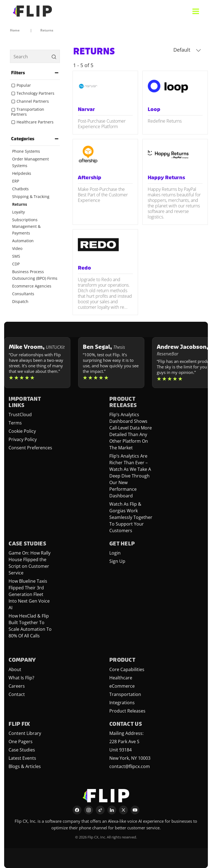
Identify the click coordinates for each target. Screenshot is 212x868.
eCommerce (122, 686)
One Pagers (21, 742)
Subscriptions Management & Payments (26, 226)
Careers (17, 686)
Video (17, 248)
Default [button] (187, 50)
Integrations (122, 703)
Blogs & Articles (25, 766)
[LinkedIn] (112, 810)
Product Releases (127, 711)
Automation (23, 241)
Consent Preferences (30, 448)
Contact (17, 694)
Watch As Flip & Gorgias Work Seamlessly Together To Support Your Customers (131, 517)
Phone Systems (26, 151)
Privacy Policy (23, 439)
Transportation (125, 694)
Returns (20, 204)
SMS (16, 256)
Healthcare (121, 678)
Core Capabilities (127, 669)
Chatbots (20, 189)
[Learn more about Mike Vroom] (37, 363)
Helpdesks (22, 173)
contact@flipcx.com (130, 766)
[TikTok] (100, 810)
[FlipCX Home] (32, 11)
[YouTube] (135, 810)
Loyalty (18, 212)
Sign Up (117, 561)
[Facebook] (77, 810)
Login (115, 553)
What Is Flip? (21, 678)
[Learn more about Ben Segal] (111, 363)
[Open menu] (196, 11)
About (15, 669)
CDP (16, 264)
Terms (15, 423)
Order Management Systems (31, 162)
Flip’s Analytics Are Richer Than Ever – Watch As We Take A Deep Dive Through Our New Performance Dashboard (130, 476)
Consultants (23, 294)
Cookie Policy (22, 431)
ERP (16, 181)
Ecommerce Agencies (32, 286)
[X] (123, 810)
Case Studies (22, 750)
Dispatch (20, 301)
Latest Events (22, 758)
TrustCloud (20, 415)
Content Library (25, 733)
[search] (35, 56)
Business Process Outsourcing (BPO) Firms (35, 275)
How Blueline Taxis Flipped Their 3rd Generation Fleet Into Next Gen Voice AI (29, 594)
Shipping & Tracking (31, 196)
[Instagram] (89, 810)
